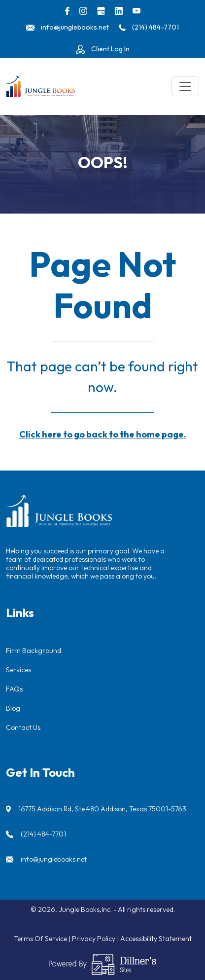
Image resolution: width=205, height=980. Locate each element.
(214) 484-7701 (43, 834)
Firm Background (34, 651)
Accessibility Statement (156, 939)
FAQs (14, 689)
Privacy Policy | (96, 939)
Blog (13, 708)
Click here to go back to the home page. (103, 434)
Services (18, 670)
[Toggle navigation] (185, 86)
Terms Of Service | (43, 939)
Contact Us (23, 727)
